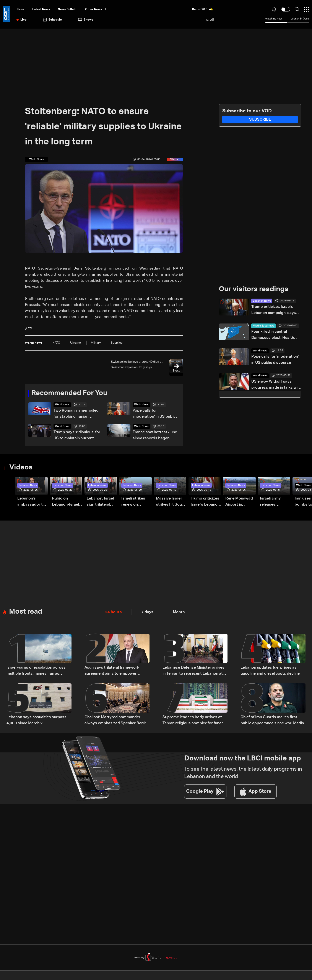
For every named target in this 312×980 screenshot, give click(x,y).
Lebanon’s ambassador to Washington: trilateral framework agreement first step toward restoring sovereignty (31, 502)
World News (62, 405)
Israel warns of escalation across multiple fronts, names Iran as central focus (36, 671)
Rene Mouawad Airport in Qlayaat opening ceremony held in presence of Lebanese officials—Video (240, 502)
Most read (26, 612)
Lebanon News (262, 301)
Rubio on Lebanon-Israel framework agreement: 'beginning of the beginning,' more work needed (67, 502)
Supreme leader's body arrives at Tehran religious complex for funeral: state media (195, 721)
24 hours (113, 612)
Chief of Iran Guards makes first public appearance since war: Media (272, 720)
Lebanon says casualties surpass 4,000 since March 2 (37, 720)
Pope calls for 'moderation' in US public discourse (154, 414)
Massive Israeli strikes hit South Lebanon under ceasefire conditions (171, 502)
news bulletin (68, 9)
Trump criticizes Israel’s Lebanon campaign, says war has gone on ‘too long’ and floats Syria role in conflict (275, 310)
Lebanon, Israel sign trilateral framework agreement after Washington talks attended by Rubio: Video (101, 502)
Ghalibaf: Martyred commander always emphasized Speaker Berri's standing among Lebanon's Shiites (116, 721)
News (20, 9)
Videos (21, 468)
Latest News (41, 9)
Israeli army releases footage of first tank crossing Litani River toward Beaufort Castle (275, 502)
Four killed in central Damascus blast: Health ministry (273, 335)
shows (86, 20)
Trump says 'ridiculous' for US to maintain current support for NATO (77, 436)
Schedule (52, 20)
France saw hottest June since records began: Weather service (155, 436)
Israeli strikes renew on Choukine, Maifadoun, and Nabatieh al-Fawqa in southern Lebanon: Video (135, 502)
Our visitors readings (253, 289)
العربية (210, 20)
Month (179, 612)
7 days (147, 612)
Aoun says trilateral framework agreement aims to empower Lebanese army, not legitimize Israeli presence (117, 671)
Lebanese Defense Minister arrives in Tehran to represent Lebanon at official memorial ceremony (193, 671)
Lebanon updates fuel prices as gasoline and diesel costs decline (270, 671)
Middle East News (263, 326)
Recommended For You (69, 393)
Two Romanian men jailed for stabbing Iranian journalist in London (76, 414)
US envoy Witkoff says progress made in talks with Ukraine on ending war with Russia (276, 385)
